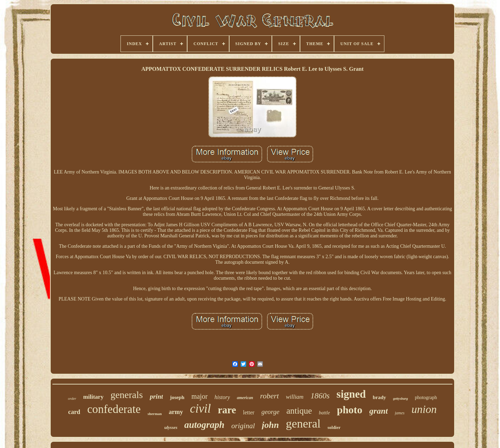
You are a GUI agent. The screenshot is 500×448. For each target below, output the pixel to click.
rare (227, 410)
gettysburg (401, 399)
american (245, 398)
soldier (334, 427)
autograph (205, 425)
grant (379, 411)
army (176, 412)
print (156, 396)
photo (349, 410)
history (222, 397)
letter (249, 412)
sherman (155, 414)
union (424, 409)
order (72, 398)
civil (200, 409)
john (270, 425)
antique (299, 411)
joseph (177, 397)
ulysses (171, 427)
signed (351, 394)
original (243, 426)
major (199, 396)
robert (269, 396)
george (270, 412)
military (94, 397)
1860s (320, 396)
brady (380, 397)
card (74, 412)
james (400, 413)
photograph (426, 398)
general (303, 424)
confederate (114, 409)
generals (127, 395)
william (295, 397)
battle (324, 413)
